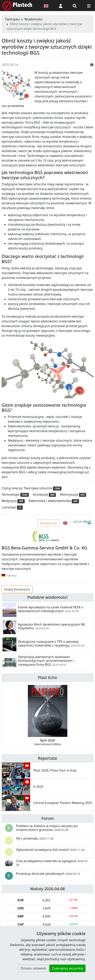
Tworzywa (12, 19)
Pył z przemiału (35, 838)
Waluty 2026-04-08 (48, 889)
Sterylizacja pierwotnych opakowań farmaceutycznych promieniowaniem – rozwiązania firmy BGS (47, 661)
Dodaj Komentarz (17, 589)
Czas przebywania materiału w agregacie (52, 863)
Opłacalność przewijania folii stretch (50, 850)
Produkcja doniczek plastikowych (48, 874)
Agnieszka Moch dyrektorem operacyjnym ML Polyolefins (52, 626)
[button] (61, 6)
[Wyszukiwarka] (75, 6)
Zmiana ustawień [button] (33, 968)
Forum (47, 818)
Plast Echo (47, 677)
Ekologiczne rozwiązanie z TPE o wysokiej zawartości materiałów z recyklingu (48, 643)
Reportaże (47, 758)
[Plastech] (17, 6)
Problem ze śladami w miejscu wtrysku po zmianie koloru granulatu (47, 828)
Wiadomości (34, 19)
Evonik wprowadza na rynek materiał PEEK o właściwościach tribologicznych (51, 609)
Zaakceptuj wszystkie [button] (67, 968)
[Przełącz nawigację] (89, 6)
